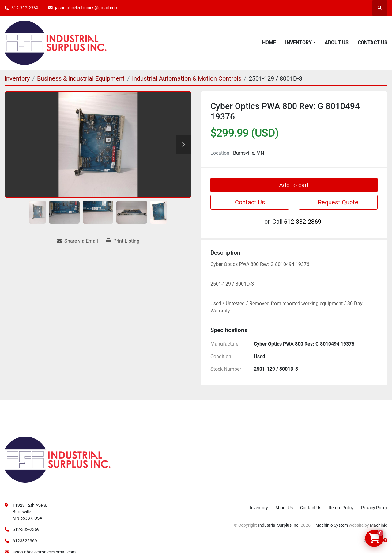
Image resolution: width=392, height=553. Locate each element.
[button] (300, 43)
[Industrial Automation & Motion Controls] (187, 78)
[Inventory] (17, 78)
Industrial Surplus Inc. (279, 525)
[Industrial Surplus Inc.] (58, 459)
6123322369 (25, 541)
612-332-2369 (25, 8)
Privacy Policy (374, 508)
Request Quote (338, 202)
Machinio (379, 525)
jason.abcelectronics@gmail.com (87, 8)
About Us (337, 42)
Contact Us (373, 42)
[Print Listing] (123, 241)
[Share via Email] (77, 241)
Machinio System (332, 525)
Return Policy (341, 508)
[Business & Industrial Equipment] (81, 78)
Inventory (298, 42)
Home (269, 42)
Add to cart (294, 185)
